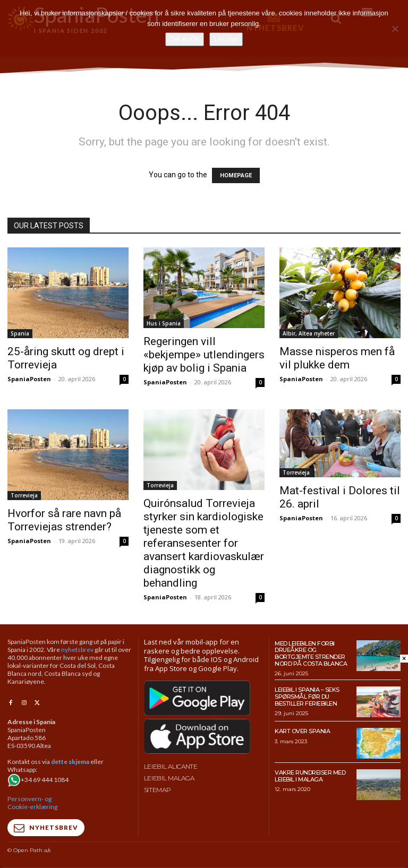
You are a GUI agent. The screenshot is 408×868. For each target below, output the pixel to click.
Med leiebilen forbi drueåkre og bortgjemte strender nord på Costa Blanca (311, 654)
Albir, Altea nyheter (309, 333)
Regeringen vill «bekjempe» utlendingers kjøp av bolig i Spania (204, 355)
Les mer (226, 39)
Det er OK (185, 39)
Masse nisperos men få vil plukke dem (337, 358)
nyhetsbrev (77, 650)
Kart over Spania (302, 731)
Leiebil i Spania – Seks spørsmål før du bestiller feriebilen (307, 696)
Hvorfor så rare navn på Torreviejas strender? (64, 520)
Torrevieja (24, 495)
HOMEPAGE (236, 175)
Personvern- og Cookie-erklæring (32, 803)
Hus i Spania (164, 323)
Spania (20, 333)
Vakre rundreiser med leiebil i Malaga (310, 776)
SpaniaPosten (29, 379)
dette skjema (70, 762)
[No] (395, 29)
